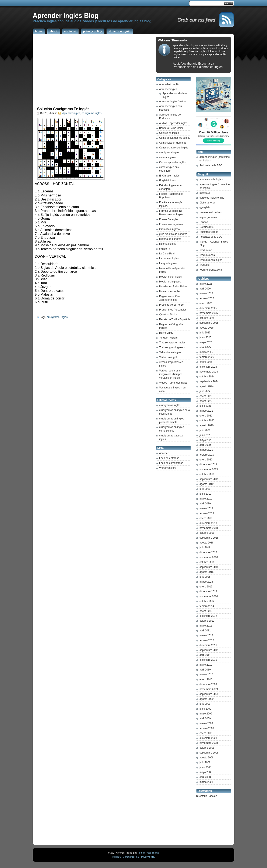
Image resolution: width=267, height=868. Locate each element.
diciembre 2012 (208, 616)
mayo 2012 (206, 626)
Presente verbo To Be (171, 305)
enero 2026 (206, 303)
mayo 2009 (206, 714)
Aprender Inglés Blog (66, 16)
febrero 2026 (207, 298)
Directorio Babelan (207, 796)
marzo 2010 (206, 675)
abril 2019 (205, 504)
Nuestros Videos (209, 232)
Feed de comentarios (171, 463)
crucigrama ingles (91, 113)
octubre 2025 (207, 318)
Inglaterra (165, 249)
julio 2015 (205, 577)
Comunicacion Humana (172, 143)
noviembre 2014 (209, 596)
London (204, 222)
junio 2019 (205, 494)
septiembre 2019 (209, 479)
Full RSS (117, 857)
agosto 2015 (207, 572)
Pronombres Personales (173, 310)
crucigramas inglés (170, 405)
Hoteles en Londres (211, 212)
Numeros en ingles (170, 291)
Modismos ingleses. (170, 282)
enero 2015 (206, 587)
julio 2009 (205, 704)
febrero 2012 (207, 640)
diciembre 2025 (208, 308)
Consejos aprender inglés (174, 148)
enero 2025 (206, 362)
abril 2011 (205, 655)
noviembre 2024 (209, 372)
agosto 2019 (207, 484)
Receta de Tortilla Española (175, 319)
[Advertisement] (93, 72)
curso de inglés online (212, 198)
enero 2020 (206, 460)
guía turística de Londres (173, 234)
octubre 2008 (207, 748)
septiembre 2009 (209, 694)
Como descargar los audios (175, 138)
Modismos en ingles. (171, 277)
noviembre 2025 (209, 313)
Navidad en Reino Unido (173, 287)
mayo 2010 (206, 665)
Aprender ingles (71, 113)
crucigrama (53, 317)
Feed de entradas (169, 458)
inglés (64, 317)
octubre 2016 (207, 562)
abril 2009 (205, 718)
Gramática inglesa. (170, 229)
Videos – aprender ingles (173, 383)
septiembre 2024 (209, 381)
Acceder (164, 453)
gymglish (204, 207)
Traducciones (207, 255)
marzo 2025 (206, 352)
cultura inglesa (167, 157)
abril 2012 (205, 631)
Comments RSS (131, 857)
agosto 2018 (207, 543)
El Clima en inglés (169, 176)
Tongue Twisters (168, 338)
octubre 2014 (207, 601)
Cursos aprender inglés (172, 162)
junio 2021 (205, 406)
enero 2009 (206, 733)
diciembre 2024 (208, 367)
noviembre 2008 (209, 743)
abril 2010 (205, 670)
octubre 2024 (207, 377)
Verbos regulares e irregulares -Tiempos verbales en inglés (171, 374)
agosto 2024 (207, 386)
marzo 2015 (206, 582)
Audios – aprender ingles (173, 123)
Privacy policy (148, 857)
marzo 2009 (206, 723)
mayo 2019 (206, 499)
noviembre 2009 (209, 689)
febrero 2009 (207, 728)
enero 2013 (206, 611)
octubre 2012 (207, 621)
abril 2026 (205, 289)
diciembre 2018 (208, 523)
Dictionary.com (208, 203)
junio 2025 (205, 337)
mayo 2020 (206, 440)
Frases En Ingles (169, 219)
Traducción (206, 250)
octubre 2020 (207, 421)
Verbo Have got (168, 357)
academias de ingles (211, 179)
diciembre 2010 (208, 660)
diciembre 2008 (208, 738)
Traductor (205, 265)
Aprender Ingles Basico (172, 101)
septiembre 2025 (209, 323)
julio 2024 (205, 391)
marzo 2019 (206, 508)
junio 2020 (205, 435)
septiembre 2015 (209, 567)
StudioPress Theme (149, 853)
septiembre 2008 (209, 753)
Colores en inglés (169, 133)
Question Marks (168, 315)
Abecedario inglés (169, 84)
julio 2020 (205, 430)
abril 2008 (205, 777)
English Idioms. (168, 181)
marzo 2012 (206, 635)
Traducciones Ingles (211, 260)
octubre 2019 (207, 474)
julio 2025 (205, 333)
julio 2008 (205, 762)
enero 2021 (206, 416)
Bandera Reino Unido (171, 128)
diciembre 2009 (208, 684)
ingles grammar (208, 217)
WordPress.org (168, 468)
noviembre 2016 (209, 557)
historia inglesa (168, 244)
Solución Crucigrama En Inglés (63, 109)
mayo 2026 (206, 284)
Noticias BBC (207, 227)
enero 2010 (206, 679)
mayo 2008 (206, 772)
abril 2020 (205, 445)
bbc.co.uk (205, 193)
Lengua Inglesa (168, 263)
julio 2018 (205, 548)
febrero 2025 (207, 357)
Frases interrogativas (171, 224)
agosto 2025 (207, 328)
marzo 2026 (206, 294)
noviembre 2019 (209, 469)
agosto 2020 (207, 425)
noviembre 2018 (209, 528)
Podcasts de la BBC (211, 165)
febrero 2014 (207, 606)
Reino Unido (166, 333)
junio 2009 (205, 709)
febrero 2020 (207, 455)
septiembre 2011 (209, 650)
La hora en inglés (169, 258)
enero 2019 (206, 518)
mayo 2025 (206, 342)
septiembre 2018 (209, 538)
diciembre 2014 (208, 591)
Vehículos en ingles (170, 352)
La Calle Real (167, 254)
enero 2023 (206, 396)
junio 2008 (205, 767)
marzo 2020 (206, 450)
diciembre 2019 (208, 464)
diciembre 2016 (208, 552)
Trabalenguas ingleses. (172, 347)
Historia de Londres (170, 239)
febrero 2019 (207, 513)
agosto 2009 (207, 699)
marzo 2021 (206, 411)
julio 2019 (205, 489)
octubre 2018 (207, 533)
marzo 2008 (206, 782)
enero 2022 (206, 401)
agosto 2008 (207, 758)
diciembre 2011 (208, 645)
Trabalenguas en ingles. (173, 343)
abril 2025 (205, 347)
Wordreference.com (211, 270)
